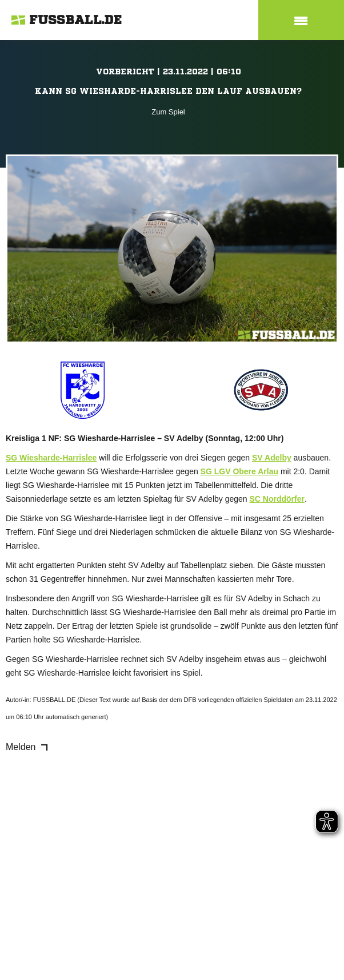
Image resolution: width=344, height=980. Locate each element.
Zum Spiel (168, 112)
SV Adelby (272, 458)
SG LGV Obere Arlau (239, 471)
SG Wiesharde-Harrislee (51, 458)
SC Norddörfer (277, 499)
